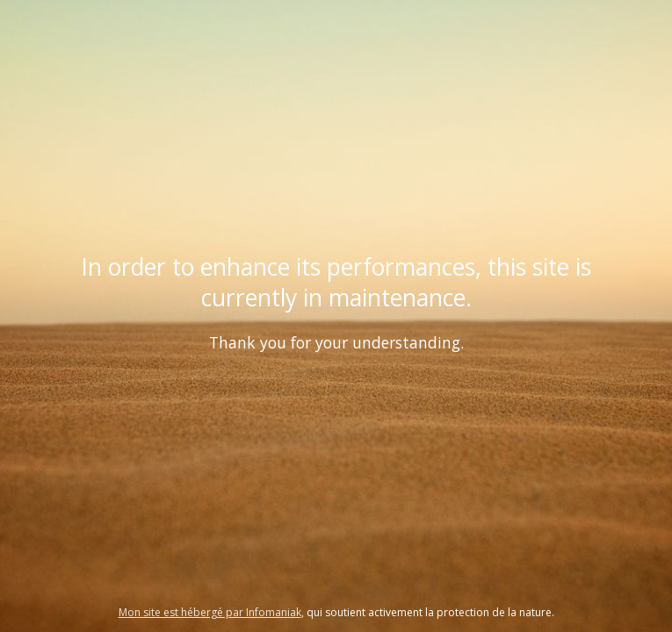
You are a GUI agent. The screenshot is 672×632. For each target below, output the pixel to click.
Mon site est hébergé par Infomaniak (210, 612)
